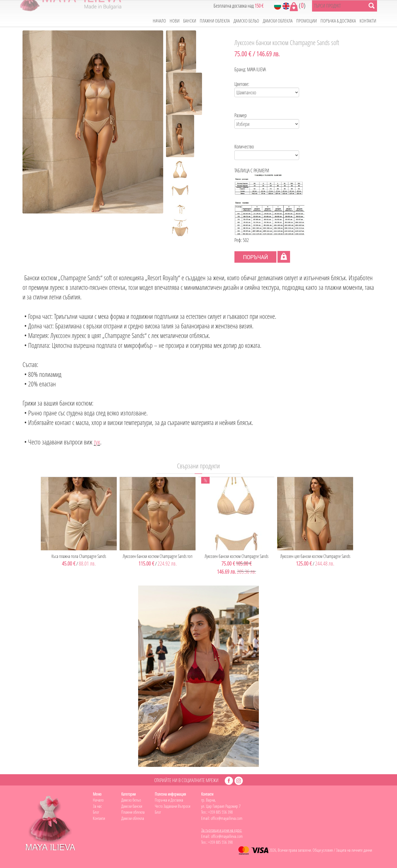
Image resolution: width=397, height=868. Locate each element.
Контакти (99, 818)
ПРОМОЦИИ (307, 21)
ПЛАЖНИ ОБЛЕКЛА (215, 21)
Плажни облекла (133, 812)
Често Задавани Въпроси (172, 806)
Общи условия (323, 850)
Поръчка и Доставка (169, 800)
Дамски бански (132, 806)
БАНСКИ (190, 21)
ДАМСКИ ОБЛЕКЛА (278, 21)
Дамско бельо (131, 800)
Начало (98, 800)
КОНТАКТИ (368, 21)
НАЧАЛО (159, 21)
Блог (96, 812)
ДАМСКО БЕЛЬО (246, 21)
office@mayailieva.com (227, 818)
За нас (97, 806)
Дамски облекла (133, 818)
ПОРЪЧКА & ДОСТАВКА (338, 21)
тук (97, 442)
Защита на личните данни (354, 850)
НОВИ (175, 21)
